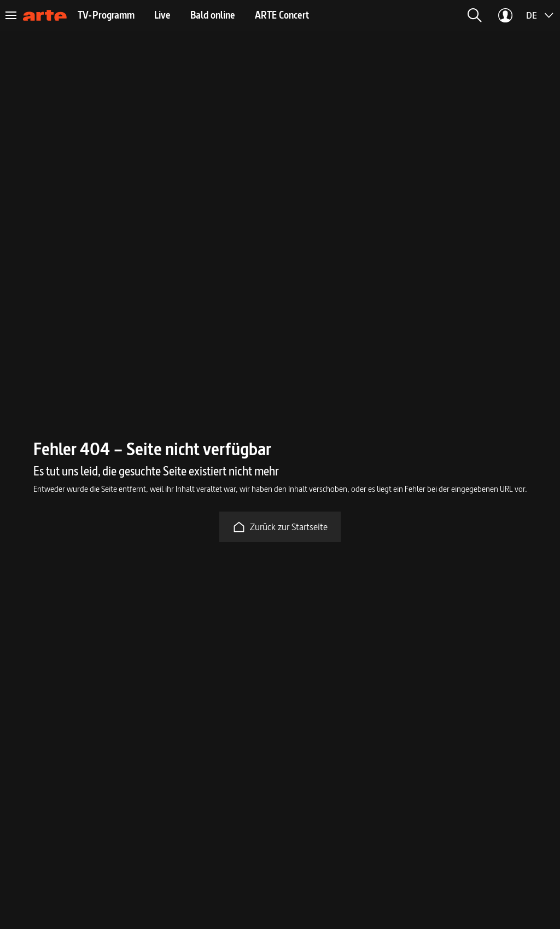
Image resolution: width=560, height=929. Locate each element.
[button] (475, 15)
